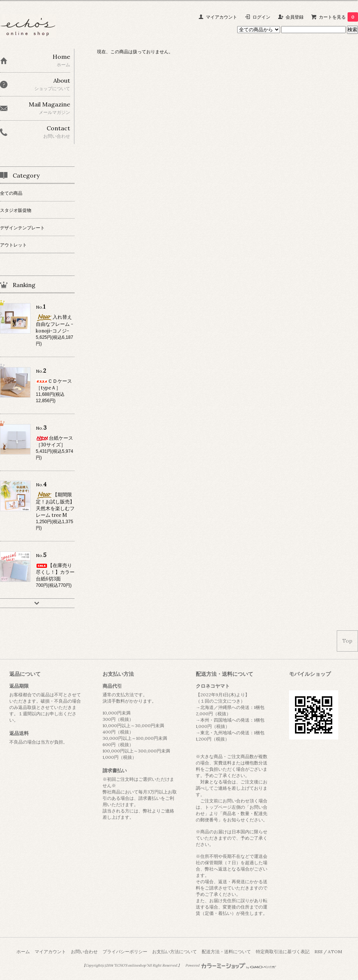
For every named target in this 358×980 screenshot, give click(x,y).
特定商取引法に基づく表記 (283, 952)
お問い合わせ (84, 952)
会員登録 (295, 17)
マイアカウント (222, 17)
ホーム (23, 952)
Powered (231, 965)
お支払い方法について (175, 952)
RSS (318, 952)
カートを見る (338, 17)
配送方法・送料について (226, 952)
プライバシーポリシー (125, 952)
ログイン (261, 17)
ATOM (335, 952)
